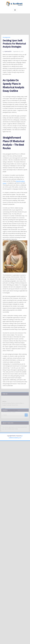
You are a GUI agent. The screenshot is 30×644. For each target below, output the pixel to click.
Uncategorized (6, 122)
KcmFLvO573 (6, 136)
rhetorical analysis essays (14, 253)
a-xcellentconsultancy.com (22, 399)
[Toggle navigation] (15, 10)
